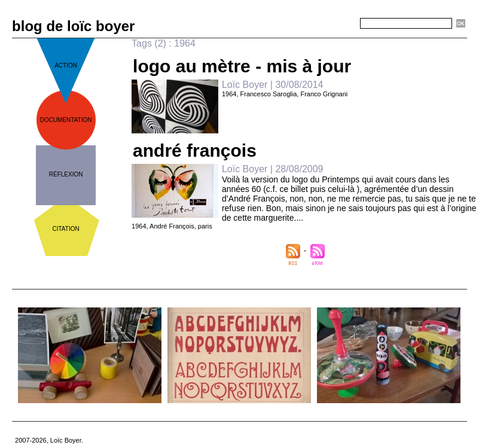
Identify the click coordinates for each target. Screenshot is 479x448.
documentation (66, 120)
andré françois (195, 150)
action (66, 65)
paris (205, 226)
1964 (229, 94)
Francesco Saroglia (269, 94)
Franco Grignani (324, 94)
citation (66, 229)
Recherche (338, 24)
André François (172, 226)
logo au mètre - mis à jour (242, 66)
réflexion (66, 174)
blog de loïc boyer (73, 26)
